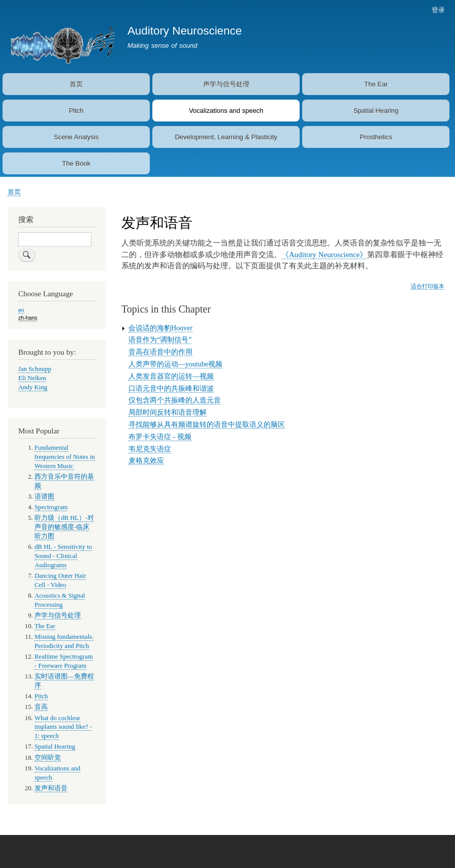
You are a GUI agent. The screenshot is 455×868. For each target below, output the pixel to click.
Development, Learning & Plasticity (226, 137)
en (21, 310)
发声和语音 (51, 788)
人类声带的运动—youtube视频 (175, 364)
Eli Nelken (32, 378)
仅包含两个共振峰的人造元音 (175, 400)
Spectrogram (51, 507)
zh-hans (28, 318)
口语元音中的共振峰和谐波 (171, 389)
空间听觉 (48, 758)
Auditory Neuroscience (185, 31)
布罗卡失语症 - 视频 (160, 437)
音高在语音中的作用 (160, 352)
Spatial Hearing (376, 111)
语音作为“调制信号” (160, 340)
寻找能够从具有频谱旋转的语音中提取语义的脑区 (207, 425)
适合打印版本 (428, 286)
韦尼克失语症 (150, 449)
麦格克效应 (146, 461)
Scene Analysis (76, 137)
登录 (438, 10)
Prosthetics (376, 137)
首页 (76, 84)
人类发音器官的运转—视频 (171, 376)
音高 (41, 707)
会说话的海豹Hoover (160, 328)
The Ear (376, 84)
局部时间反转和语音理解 (168, 412)
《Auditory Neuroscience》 (324, 255)
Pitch (76, 111)
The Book (76, 163)
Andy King (33, 387)
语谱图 (44, 497)
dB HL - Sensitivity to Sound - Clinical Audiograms (63, 556)
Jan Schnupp (35, 369)
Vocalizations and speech (226, 111)
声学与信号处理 (226, 84)
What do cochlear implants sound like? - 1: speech (63, 727)
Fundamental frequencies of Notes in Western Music (65, 457)
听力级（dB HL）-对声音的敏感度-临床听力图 (64, 527)
